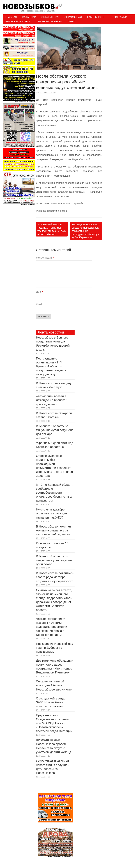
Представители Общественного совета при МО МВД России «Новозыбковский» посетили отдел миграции (54, 723)
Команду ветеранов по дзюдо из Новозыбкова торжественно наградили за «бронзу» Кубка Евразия (85, 231)
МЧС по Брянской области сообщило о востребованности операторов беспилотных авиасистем (55, 493)
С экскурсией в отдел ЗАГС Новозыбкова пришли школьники (51, 702)
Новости (52, 211)
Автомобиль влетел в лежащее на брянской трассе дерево (52, 400)
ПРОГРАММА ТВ (121, 17)
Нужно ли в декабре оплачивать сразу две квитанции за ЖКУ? (51, 513)
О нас (72, 22)
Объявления (50, 17)
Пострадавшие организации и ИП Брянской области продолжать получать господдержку (52, 366)
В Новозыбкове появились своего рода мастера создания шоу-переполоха (55, 577)
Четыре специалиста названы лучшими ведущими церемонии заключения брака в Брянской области (51, 627)
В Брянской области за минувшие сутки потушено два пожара (55, 430)
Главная (11, 17)
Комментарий (45, 258)
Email (40, 304)
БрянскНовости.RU (19, 22)
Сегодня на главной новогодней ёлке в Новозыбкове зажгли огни (54, 685)
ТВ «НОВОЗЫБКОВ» (50, 22)
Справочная (73, 17)
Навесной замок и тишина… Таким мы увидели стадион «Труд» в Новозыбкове (52, 229)
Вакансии (29, 17)
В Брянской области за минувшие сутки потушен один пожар (54, 560)
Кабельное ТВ (97, 17)
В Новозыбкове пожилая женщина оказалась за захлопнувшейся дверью (54, 530)
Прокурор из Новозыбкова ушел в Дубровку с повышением (55, 648)
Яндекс (62, 211)
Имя (40, 292)
